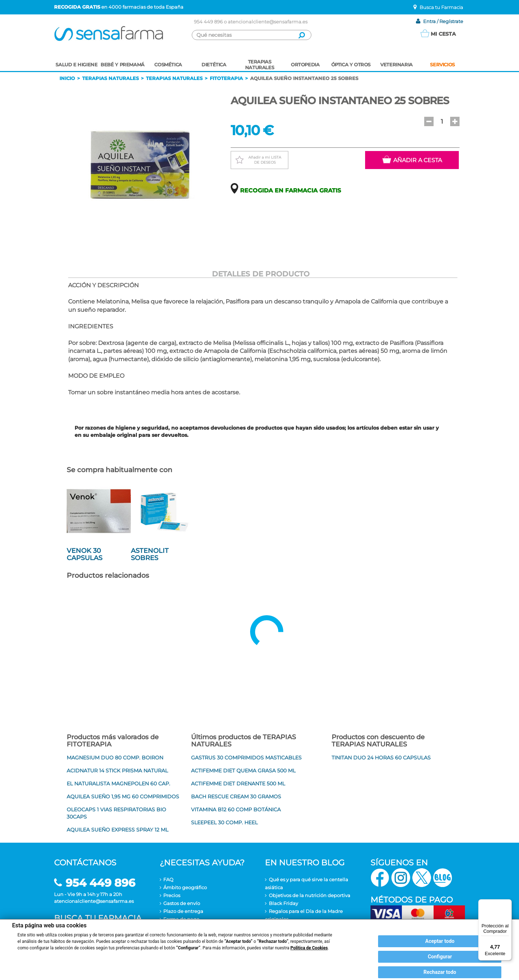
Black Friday (283, 903)
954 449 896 (208, 22)
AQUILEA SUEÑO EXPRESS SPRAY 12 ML (117, 830)
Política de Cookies (309, 948)
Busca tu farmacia (98, 918)
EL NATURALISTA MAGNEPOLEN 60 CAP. (118, 784)
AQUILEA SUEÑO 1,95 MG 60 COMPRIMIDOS (123, 797)
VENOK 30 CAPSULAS (85, 554)
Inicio (67, 78)
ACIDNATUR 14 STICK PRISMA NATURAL (117, 771)
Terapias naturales (110, 78)
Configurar (440, 957)
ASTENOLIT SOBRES (150, 554)
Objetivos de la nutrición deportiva (310, 895)
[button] (429, 121)
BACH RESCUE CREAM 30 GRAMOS (236, 797)
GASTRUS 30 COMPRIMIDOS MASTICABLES (246, 758)
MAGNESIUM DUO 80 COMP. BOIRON (115, 758)
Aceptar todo (440, 941)
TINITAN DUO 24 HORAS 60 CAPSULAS (381, 758)
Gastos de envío (182, 903)
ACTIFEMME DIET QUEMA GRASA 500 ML (243, 771)
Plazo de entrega (183, 911)
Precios (172, 895)
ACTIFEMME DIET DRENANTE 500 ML (238, 784)
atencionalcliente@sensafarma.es (268, 22)
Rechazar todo (440, 972)
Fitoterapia (226, 78)
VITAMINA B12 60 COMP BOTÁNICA (236, 810)
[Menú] (507, 904)
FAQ (168, 879)
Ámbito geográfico (185, 887)
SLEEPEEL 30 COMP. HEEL (224, 822)
